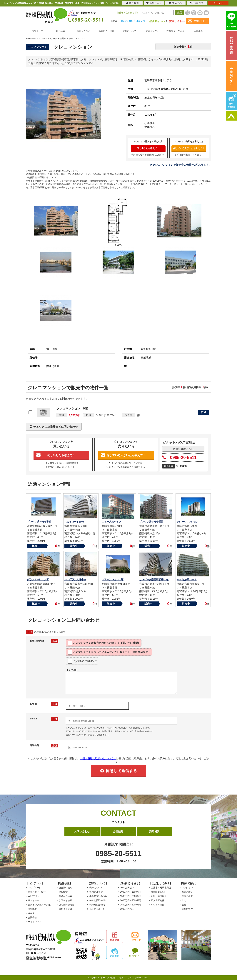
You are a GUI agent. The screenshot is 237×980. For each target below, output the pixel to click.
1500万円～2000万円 (131, 896)
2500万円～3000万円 (131, 905)
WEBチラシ (34, 896)
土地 (184, 900)
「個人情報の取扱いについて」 (98, 758)
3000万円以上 (127, 909)
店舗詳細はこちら (183, 449)
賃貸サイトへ (177, 21)
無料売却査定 (96, 892)
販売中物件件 (183, 46)
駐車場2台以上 (158, 892)
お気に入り (154, 3)
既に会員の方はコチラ (133, 21)
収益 (184, 905)
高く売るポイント (98, 909)
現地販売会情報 (66, 905)
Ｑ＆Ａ (31, 913)
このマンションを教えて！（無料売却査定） (109, 652)
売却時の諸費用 (97, 905)
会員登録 (113, 21)
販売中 (36, 546)
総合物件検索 (65, 888)
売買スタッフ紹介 (175, 31)
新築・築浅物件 (159, 896)
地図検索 (63, 892)
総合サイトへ (157, 21)
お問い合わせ (82, 831)
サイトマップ (35, 922)
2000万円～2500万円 (131, 900)
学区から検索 (65, 900)
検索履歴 (197, 3)
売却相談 (154, 831)
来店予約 (175, 3)
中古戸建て (187, 896)
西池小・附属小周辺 (161, 888)
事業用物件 (187, 909)
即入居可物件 (158, 900)
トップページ (35, 888)
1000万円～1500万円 (131, 892)
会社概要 (198, 31)
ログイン (218, 3)
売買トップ (38, 31)
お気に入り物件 (106, 31)
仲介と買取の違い (98, 900)
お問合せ (32, 917)
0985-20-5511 (179, 458)
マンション (187, 888)
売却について (129, 31)
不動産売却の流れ (98, 896)
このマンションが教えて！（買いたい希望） (104, 643)
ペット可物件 (158, 905)
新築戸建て (187, 892)
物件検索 (61, 31)
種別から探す (84, 31)
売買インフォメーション (40, 905)
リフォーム (34, 900)
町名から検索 (65, 896)
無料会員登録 (65, 909)
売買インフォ (152, 31)
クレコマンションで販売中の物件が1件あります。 (182, 165)
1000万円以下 (127, 888)
